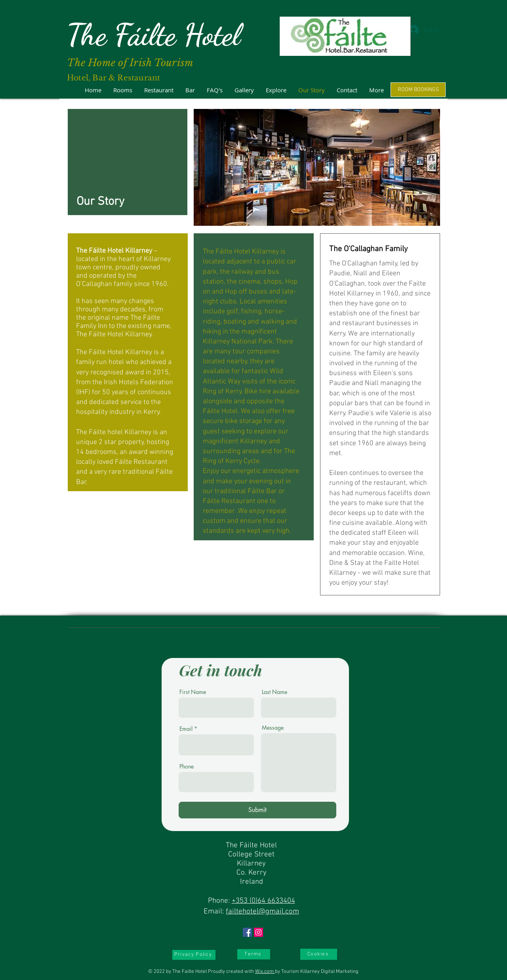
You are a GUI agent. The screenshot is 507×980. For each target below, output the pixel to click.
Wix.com (265, 972)
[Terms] (254, 954)
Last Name (274, 692)
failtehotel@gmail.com (262, 912)
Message (273, 728)
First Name (193, 692)
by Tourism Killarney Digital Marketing (317, 972)
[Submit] (257, 810)
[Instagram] (258, 932)
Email (186, 729)
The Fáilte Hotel (153, 35)
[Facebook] (247, 932)
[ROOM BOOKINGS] (418, 90)
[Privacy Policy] (194, 955)
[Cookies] (319, 954)
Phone (187, 766)
